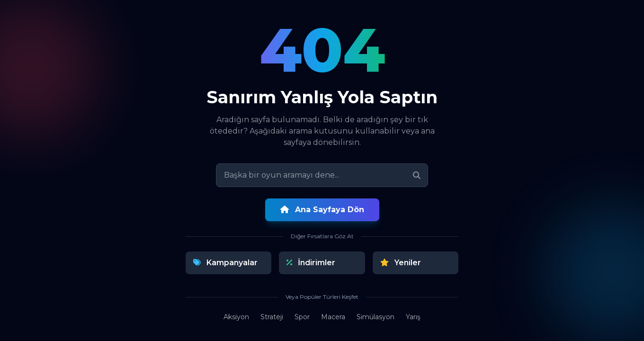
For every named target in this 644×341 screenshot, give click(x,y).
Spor (302, 317)
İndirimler (311, 263)
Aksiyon (236, 317)
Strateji (272, 317)
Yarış (413, 317)
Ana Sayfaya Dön (322, 210)
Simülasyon (376, 317)
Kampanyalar (225, 263)
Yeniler (401, 263)
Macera (333, 317)
